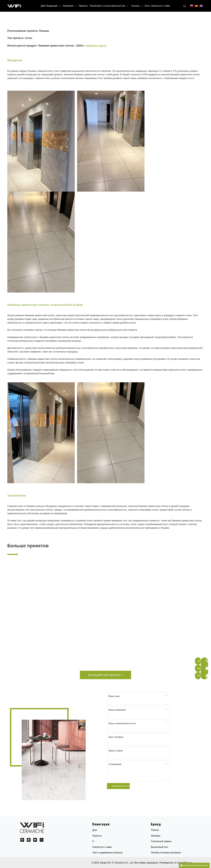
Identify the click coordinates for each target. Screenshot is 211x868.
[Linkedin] (29, 840)
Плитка (155, 830)
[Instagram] (42, 840)
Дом (95, 830)
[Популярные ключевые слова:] (185, 6)
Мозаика (156, 836)
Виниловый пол (159, 847)
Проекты (97, 836)
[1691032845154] (48, 755)
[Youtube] (35, 840)
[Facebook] (22, 840)
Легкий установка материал (166, 853)
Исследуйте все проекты (106, 675)
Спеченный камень (161, 841)
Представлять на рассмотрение (121, 786)
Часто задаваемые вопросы (108, 853)
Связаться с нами (102, 847)
